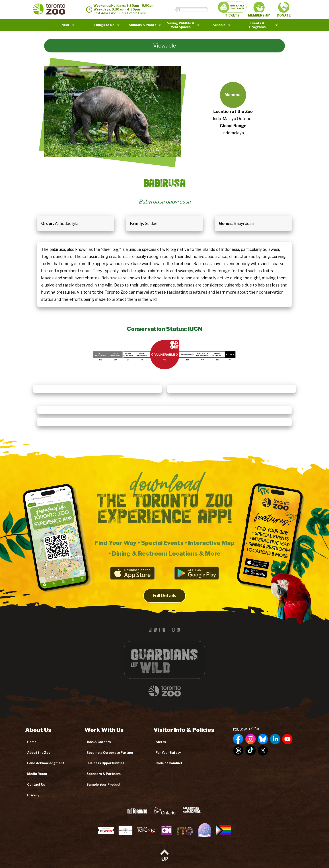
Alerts (161, 742)
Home (32, 742)
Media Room (37, 774)
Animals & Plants (142, 25)
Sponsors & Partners (104, 774)
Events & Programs (257, 25)
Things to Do (104, 25)
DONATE (284, 9)
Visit (66, 25)
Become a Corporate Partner (110, 753)
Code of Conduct (169, 763)
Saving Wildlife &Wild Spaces (181, 25)
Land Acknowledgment (46, 763)
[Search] (195, 9)
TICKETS (232, 9)
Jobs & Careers (99, 742)
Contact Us (36, 784)
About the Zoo (39, 753)
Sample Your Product (104, 784)
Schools (219, 25)
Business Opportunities (105, 763)
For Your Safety (168, 753)
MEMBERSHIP (259, 9)
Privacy (33, 795)
